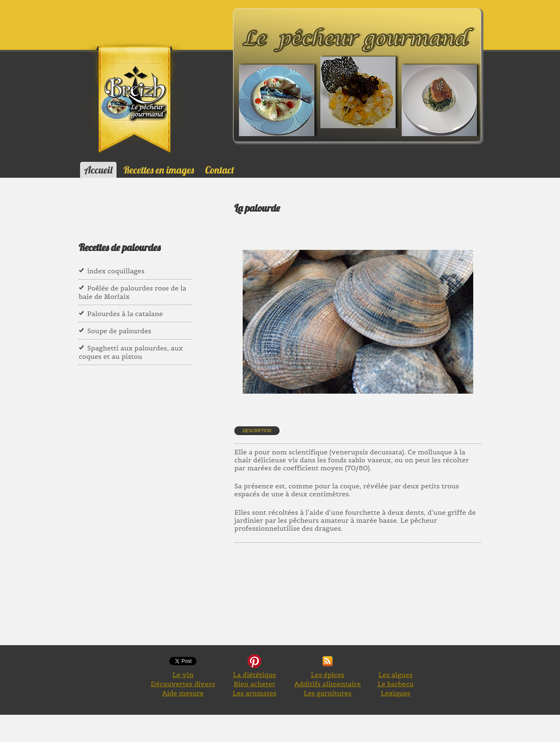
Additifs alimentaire (328, 684)
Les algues (395, 675)
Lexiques (395, 693)
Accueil (98, 170)
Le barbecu (395, 684)
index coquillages (116, 271)
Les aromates (255, 693)
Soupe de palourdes (119, 331)
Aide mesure (183, 693)
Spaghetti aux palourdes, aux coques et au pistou (131, 352)
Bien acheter (254, 684)
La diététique (254, 675)
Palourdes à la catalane (125, 314)
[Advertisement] (387, 608)
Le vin (183, 675)
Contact (219, 170)
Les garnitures (328, 693)
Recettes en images (159, 170)
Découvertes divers (183, 684)
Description (257, 431)
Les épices (327, 675)
